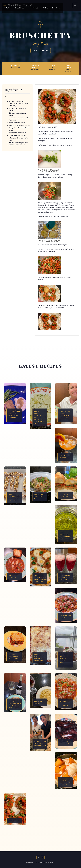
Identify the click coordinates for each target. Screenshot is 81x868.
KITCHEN (57, 8)
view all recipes (41, 51)
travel (34, 8)
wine (45, 8)
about (8, 8)
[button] (21, 8)
